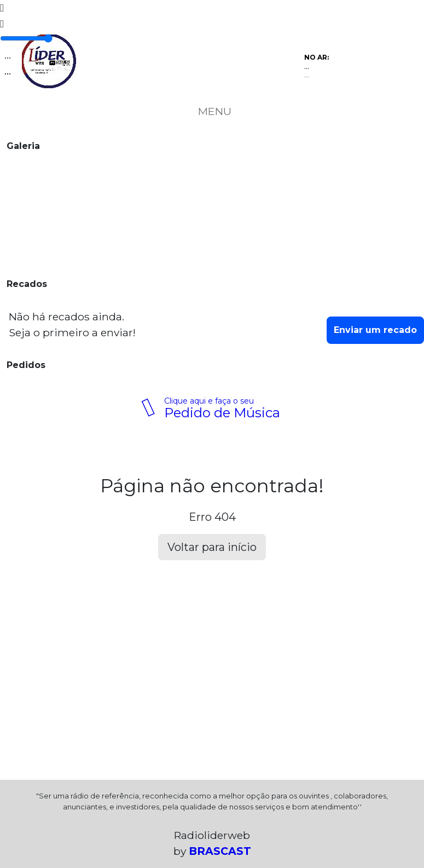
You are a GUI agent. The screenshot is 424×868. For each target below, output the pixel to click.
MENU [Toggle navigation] (212, 111)
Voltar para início (212, 547)
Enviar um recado (375, 330)
